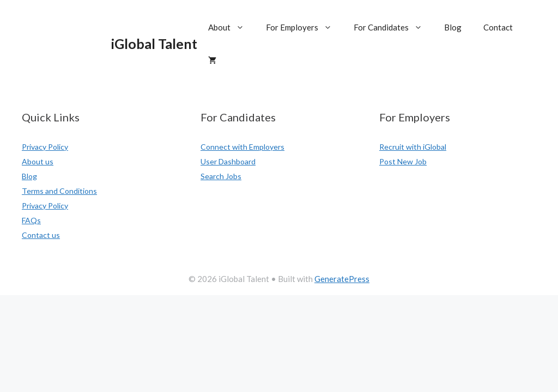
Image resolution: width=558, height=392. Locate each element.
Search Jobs (221, 176)
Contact (498, 27)
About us (38, 161)
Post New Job (403, 161)
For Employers (304, 27)
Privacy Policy (45, 147)
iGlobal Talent (154, 44)
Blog (453, 27)
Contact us (41, 235)
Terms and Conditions (59, 191)
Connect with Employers (242, 147)
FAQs (31, 220)
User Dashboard (228, 161)
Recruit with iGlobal (413, 147)
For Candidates (393, 27)
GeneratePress (342, 279)
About (232, 27)
